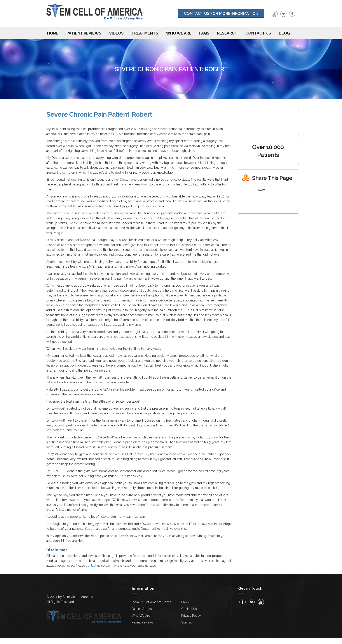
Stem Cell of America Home (151, 602)
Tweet (261, 190)
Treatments (145, 33)
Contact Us (189, 609)
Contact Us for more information (221, 13)
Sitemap (187, 622)
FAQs (204, 33)
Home (53, 33)
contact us (93, 566)
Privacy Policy (191, 616)
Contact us (258, 33)
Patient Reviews (84, 33)
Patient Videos (142, 609)
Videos (116, 33)
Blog (284, 33)
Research (227, 33)
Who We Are (179, 33)
